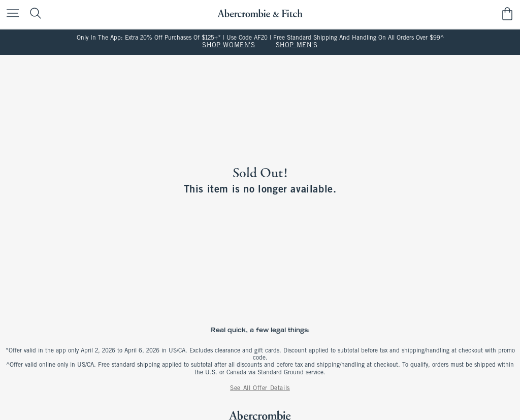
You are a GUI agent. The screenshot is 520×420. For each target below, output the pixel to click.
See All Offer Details (260, 389)
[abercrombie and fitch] (260, 13)
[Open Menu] (10, 14)
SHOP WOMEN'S (229, 46)
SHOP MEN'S (297, 46)
